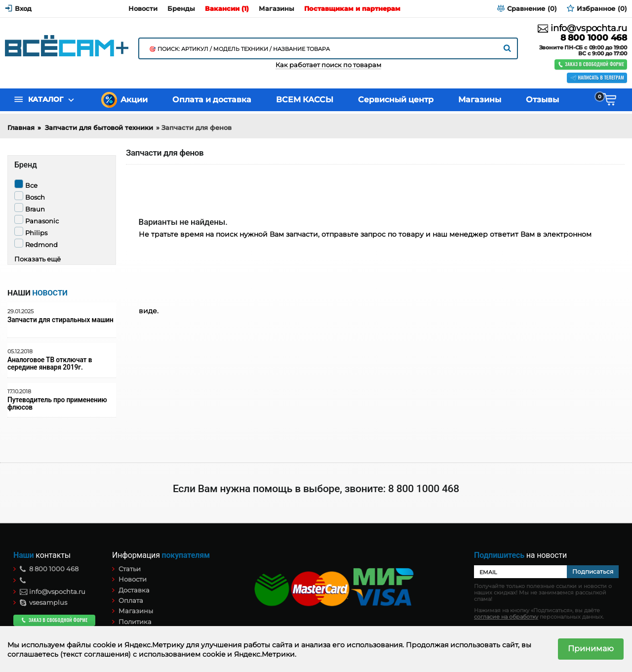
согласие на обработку (506, 617)
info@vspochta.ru (582, 28)
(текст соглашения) (96, 654)
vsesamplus (43, 602)
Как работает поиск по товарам (328, 65)
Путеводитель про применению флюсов (57, 404)
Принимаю (591, 649)
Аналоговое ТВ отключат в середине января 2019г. (50, 364)
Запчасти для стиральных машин (60, 320)
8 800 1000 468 (594, 38)
